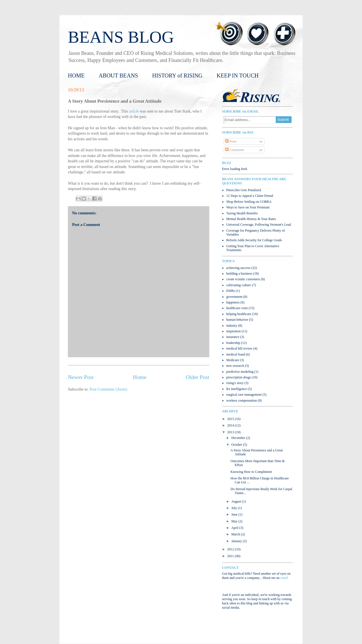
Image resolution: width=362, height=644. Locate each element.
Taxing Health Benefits (242, 213)
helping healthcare (239, 314)
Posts (231, 141)
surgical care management (244, 395)
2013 (231, 432)
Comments (235, 150)
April (235, 528)
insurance (233, 337)
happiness (233, 302)
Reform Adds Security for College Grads (254, 240)
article (134, 111)
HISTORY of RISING (177, 76)
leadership (233, 343)
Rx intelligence (237, 389)
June (235, 514)
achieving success (238, 268)
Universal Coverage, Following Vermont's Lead (259, 225)
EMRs (231, 291)
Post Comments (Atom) (108, 389)
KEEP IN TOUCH (238, 76)
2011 (231, 556)
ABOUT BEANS (118, 76)
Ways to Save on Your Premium (248, 207)
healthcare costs (237, 308)
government (234, 297)
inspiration (233, 331)
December (239, 438)
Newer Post (81, 377)
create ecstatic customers (243, 279)
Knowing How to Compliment (251, 472)
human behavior (237, 320)
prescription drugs (239, 377)
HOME (76, 76)
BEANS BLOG (121, 37)
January (237, 541)
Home (140, 377)
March (236, 534)
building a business (239, 273)
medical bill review (239, 348)
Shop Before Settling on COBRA (249, 202)
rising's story (235, 383)
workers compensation (242, 400)
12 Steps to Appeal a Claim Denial (250, 196)
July (235, 508)
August (237, 501)
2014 (231, 425)
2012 (231, 549)
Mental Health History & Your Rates (251, 219)
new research (235, 366)
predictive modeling (240, 372)
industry (232, 326)
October (237, 445)
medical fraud (236, 354)
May (235, 521)
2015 (231, 419)
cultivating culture (239, 285)
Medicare (233, 360)
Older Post (198, 377)
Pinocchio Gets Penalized (244, 190)
